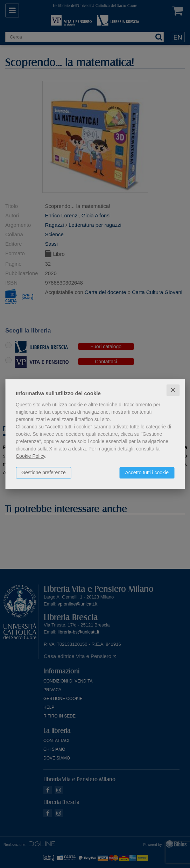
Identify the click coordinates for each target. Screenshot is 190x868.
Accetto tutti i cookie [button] (147, 472)
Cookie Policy (30, 456)
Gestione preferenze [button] (44, 472)
